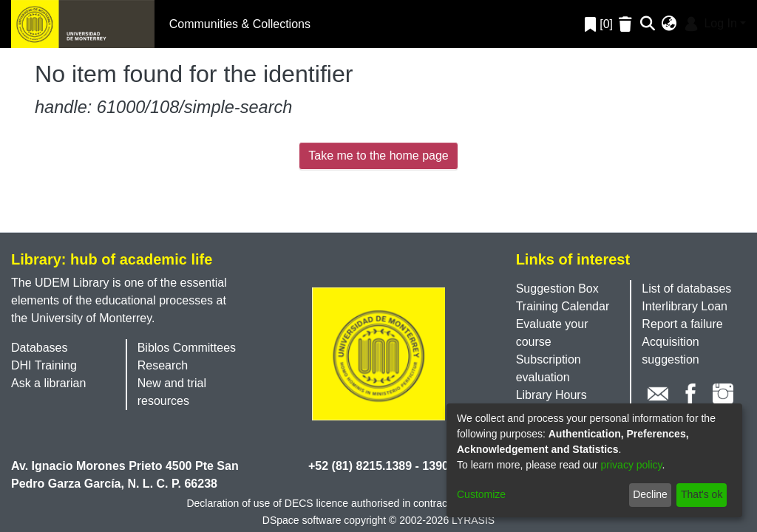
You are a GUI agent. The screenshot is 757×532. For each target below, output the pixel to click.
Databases (40, 348)
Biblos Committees (187, 348)
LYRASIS (473, 520)
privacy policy (632, 465)
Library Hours (551, 395)
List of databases (686, 289)
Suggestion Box (557, 289)
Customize (481, 494)
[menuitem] (669, 24)
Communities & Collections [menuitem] (240, 24)
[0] (599, 24)
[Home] (83, 24)
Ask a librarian (48, 383)
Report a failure (682, 324)
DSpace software (302, 520)
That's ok (702, 494)
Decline (650, 494)
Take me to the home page (378, 156)
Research (163, 365)
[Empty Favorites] (627, 24)
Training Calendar (563, 306)
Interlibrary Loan (685, 306)
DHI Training (44, 365)
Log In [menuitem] (709, 23)
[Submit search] (648, 24)
